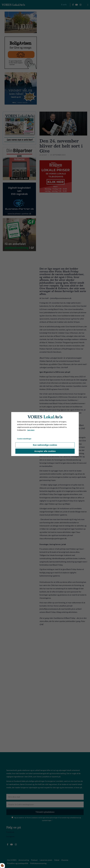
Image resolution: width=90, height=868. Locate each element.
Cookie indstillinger (24, 439)
